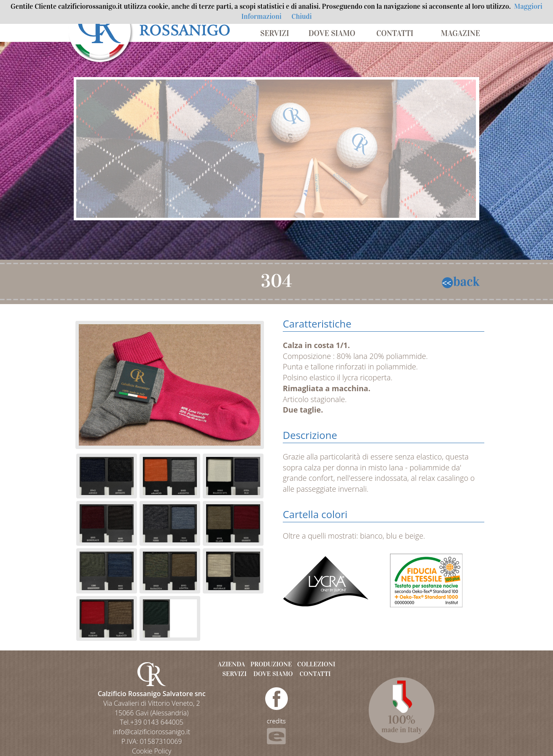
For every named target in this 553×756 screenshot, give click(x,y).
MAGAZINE (460, 33)
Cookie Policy (152, 751)
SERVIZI (275, 33)
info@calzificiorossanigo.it (152, 732)
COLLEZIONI (316, 664)
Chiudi (302, 17)
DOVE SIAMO (332, 33)
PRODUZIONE (271, 664)
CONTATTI (395, 33)
